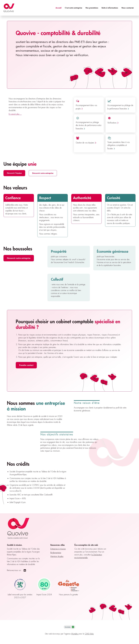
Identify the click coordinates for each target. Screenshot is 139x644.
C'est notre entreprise (73, 8)
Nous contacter (128, 8)
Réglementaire (56, 553)
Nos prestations (92, 8)
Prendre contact (26, 365)
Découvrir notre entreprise (43, 173)
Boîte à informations (110, 8)
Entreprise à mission (58, 549)
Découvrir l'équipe (14, 173)
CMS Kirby (89, 634)
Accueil (58, 8)
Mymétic (75, 634)
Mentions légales (57, 556)
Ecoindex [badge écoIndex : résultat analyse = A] (69, 627)
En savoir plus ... (15, 114)
